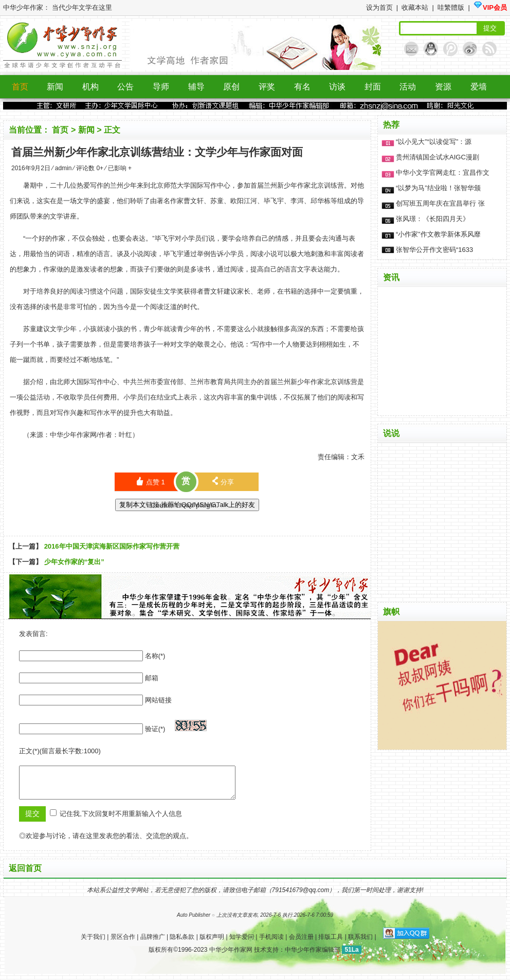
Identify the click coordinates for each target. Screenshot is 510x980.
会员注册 (301, 943)
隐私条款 (182, 943)
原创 (231, 87)
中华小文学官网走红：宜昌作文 (443, 173)
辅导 (196, 87)
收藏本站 (416, 7)
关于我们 (93, 943)
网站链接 (158, 700)
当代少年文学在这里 (82, 7)
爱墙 (479, 87)
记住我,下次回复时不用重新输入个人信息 (121, 820)
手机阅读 (271, 943)
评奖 (267, 87)
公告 (125, 87)
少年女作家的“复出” (74, 562)
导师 (161, 87)
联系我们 (360, 943)
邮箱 (152, 678)
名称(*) (155, 656)
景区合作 (123, 943)
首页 (61, 130)
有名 (302, 87)
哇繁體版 (452, 7)
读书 (204, 269)
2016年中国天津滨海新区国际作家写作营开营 (112, 546)
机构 (90, 87)
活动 (408, 87)
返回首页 (25, 874)
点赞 (150, 482)
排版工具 (331, 943)
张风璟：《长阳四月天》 (433, 219)
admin (64, 168)
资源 (443, 87)
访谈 (337, 87)
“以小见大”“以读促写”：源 (434, 142)
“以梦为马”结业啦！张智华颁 (438, 188)
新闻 (55, 87)
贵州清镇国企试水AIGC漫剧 (438, 157)
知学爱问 (242, 943)
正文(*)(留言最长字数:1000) (60, 751)
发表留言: (33, 634)
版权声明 (212, 943)
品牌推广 (153, 943)
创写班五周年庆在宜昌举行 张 (440, 203)
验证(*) (155, 729)
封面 (373, 87)
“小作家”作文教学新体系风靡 (438, 234)
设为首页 (380, 7)
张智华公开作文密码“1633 (434, 250)
